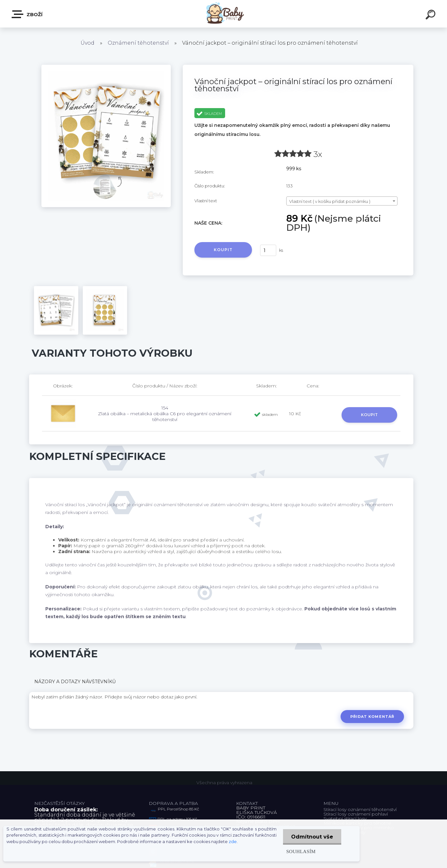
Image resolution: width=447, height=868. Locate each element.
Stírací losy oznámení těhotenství (360, 809)
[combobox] (342, 201)
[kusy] (268, 250)
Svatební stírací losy (345, 818)
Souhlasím (301, 851)
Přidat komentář (372, 717)
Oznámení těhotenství (138, 43)
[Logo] (224, 14)
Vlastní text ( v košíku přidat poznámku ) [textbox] (330, 201)
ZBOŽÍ (27, 14)
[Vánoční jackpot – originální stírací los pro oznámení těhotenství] (106, 67)
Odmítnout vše (312, 837)
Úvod (87, 43)
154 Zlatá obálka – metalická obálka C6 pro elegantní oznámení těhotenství (165, 414)
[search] (431, 16)
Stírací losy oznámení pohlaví (356, 814)
